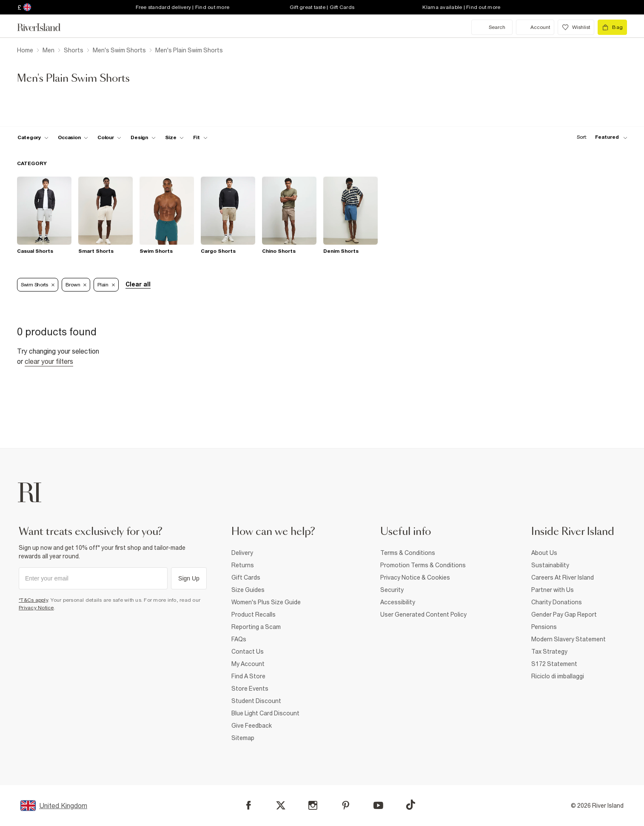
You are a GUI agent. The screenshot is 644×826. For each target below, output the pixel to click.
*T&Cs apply (33, 600)
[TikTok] (410, 805)
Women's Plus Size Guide (266, 602)
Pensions (544, 627)
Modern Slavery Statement (568, 639)
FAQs (239, 639)
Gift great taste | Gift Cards (322, 7)
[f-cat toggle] (33, 137)
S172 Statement (554, 664)
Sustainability (550, 565)
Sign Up (189, 578)
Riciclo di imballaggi (558, 676)
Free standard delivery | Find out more (183, 7)
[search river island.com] (492, 27)
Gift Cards (246, 577)
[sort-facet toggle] (600, 137)
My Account (248, 664)
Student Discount (256, 701)
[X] (281, 806)
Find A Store (248, 676)
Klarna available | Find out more (461, 7)
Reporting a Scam (256, 627)
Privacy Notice (36, 608)
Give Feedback (252, 726)
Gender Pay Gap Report (564, 614)
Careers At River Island (563, 577)
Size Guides (248, 590)
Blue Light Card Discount (265, 713)
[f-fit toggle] (200, 137)
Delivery (242, 553)
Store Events (250, 689)
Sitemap (243, 738)
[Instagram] (313, 805)
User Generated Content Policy (423, 614)
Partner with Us (553, 590)
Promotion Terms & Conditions (423, 565)
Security (392, 590)
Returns (243, 565)
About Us (544, 553)
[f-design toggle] (143, 137)
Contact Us (248, 652)
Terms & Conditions (408, 553)
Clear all (138, 284)
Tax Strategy (549, 652)
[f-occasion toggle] (73, 137)
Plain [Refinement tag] (106, 285)
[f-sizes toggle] (175, 137)
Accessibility (398, 602)
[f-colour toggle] (109, 137)
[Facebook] (249, 805)
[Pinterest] (346, 805)
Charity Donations (557, 602)
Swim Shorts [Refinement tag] (38, 285)
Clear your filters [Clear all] (49, 361)
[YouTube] (378, 805)
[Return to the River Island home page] (45, 27)
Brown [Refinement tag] (76, 285)
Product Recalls (254, 614)
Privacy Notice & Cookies (415, 577)
